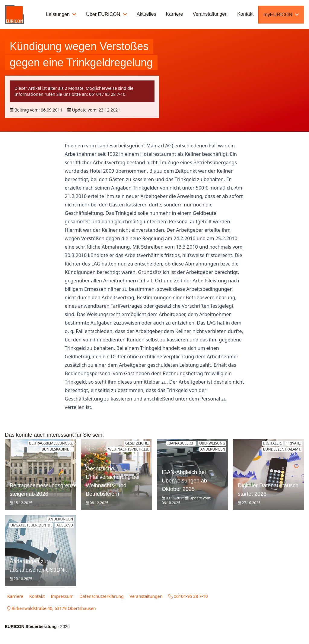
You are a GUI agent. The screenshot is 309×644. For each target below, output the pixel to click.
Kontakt (245, 14)
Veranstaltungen (210, 14)
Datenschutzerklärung (101, 596)
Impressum (62, 596)
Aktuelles (147, 14)
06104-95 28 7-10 (188, 596)
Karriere (175, 14)
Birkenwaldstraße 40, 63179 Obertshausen (52, 608)
